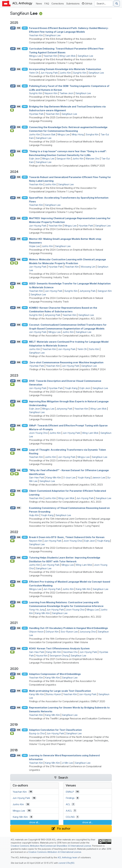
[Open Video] (12, 384)
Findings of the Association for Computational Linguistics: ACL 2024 (65, 319)
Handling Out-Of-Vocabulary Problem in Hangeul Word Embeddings (68, 628)
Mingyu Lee (35, 56)
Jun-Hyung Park (49, 73)
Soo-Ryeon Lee (69, 632)
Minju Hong (78, 134)
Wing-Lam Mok (67, 56)
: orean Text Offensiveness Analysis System (59, 648)
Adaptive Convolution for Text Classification (55, 730)
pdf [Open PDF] (13, 28)
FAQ (47, 3)
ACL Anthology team (67, 857)
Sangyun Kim (63, 159)
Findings (70, 798)
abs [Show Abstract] (25, 28)
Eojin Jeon (35, 159)
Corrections (58, 3)
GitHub (87, 4)
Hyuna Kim (42, 656)
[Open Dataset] (12, 474)
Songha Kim (92, 134)
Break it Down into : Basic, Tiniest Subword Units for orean (67, 537)
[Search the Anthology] (104, 4)
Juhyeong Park (88, 291)
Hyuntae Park (36, 114)
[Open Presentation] (16, 263)
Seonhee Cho (70, 652)
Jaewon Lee (99, 478)
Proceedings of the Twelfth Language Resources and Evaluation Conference (70, 718)
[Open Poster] (12, 263)
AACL (69, 811)
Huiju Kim (34, 515)
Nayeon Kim (51, 93)
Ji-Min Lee (67, 763)
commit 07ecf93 (66, 863)
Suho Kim (94, 349)
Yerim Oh (34, 73)
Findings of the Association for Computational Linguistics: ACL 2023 (65, 502)
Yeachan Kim (36, 35)
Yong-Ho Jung (37, 610)
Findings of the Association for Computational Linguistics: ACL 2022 (65, 617)
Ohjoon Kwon (36, 632)
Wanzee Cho (92, 159)
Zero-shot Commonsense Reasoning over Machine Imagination (66, 362)
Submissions (73, 3)
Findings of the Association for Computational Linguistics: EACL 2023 (66, 485)
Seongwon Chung (59, 656)
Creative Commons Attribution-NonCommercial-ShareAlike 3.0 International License (51, 846)
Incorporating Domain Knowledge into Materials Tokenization (65, 69)
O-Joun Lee (69, 478)
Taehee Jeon (66, 93)
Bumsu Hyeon (54, 694)
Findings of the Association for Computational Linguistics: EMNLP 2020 (67, 701)
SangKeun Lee (53, 35)
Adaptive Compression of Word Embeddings (55, 674)
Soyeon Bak (49, 134)
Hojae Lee (34, 246)
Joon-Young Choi (38, 433)
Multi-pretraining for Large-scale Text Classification (60, 691)
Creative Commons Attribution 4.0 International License (55, 852)
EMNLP (70, 792)
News (39, 3)
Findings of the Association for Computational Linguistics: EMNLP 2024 (67, 356)
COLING (70, 817)
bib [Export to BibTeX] (19, 28)
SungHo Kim (80, 73)
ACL (68, 804)
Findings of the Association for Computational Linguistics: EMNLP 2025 (67, 166)
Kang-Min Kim (54, 478)
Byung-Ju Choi (37, 733)
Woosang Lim (88, 267)
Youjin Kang (71, 388)
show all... (35, 822)
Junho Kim (65, 73)
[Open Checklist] (12, 110)
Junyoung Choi (88, 632)
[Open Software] (12, 733)
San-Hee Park (37, 478)
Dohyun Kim (52, 632)
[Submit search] (117, 4)
